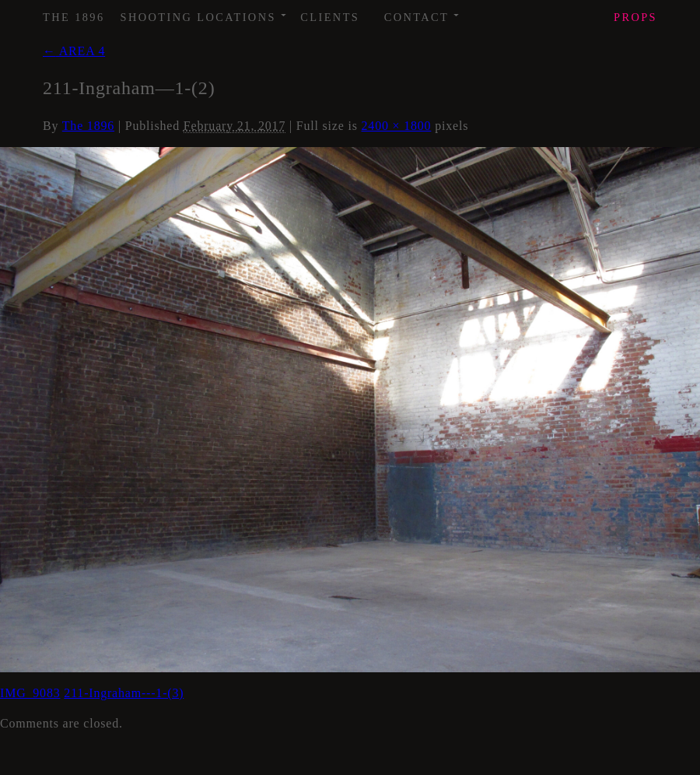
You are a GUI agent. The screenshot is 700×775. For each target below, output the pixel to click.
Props (635, 17)
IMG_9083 (30, 693)
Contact (423, 12)
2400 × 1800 (397, 126)
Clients (330, 17)
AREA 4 (74, 51)
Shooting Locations (204, 12)
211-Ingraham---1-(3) (124, 693)
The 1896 (74, 17)
